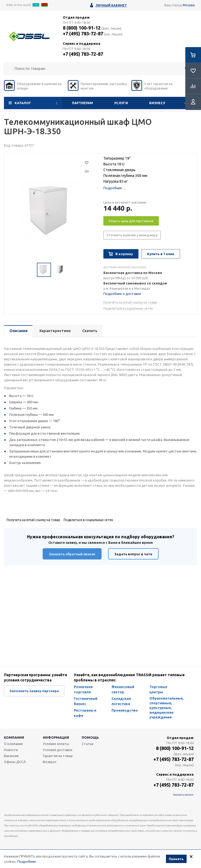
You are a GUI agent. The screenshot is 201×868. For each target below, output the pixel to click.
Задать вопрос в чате (133, 554)
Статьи (88, 744)
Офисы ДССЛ (15, 762)
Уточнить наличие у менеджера (132, 235)
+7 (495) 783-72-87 (83, 33)
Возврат (50, 762)
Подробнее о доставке (122, 294)
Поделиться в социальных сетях (128, 308)
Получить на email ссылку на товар (130, 302)
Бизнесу (157, 103)
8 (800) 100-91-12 (82, 28)
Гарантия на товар (58, 756)
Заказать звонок (183, 795)
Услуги (121, 103)
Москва (189, 5)
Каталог (23, 103)
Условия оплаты (56, 744)
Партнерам (82, 103)
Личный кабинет (111, 5)
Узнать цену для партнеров (131, 221)
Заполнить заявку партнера (34, 691)
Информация (56, 737)
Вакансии (11, 756)
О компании (13, 744)
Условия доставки (58, 750)
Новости (11, 750)
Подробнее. (27, 862)
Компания (14, 737)
